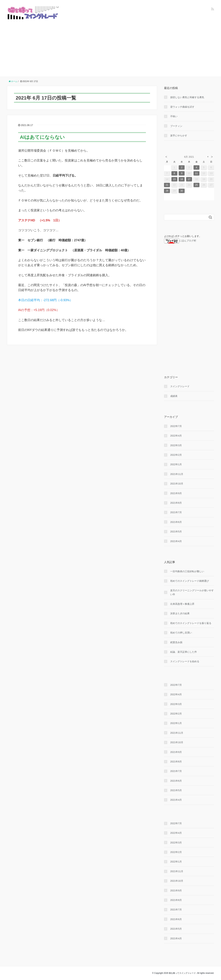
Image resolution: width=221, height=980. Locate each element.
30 (182, 191)
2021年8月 (176, 503)
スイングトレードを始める (185, 661)
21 (167, 185)
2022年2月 (176, 455)
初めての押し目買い (181, 633)
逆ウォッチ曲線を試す (182, 107)
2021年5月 (176, 532)
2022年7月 (176, 426)
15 (174, 179)
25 (196, 185)
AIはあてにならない (42, 137)
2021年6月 (176, 522)
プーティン (176, 126)
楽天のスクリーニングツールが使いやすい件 (192, 592)
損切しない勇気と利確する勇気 (187, 97)
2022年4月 (176, 436)
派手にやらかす (179, 136)
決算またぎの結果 (180, 613)
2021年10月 (177, 484)
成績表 (174, 396)
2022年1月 (176, 464)
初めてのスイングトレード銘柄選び (190, 581)
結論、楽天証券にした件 (184, 652)
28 (167, 191)
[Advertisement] (110, 45)
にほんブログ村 (180, 241)
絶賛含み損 (176, 642)
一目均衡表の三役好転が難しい (187, 571)
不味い (174, 116)
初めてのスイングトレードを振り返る (191, 623)
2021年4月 (176, 541)
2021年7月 (176, 512)
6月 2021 (189, 157)
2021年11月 (177, 474)
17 (189, 179)
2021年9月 (176, 493)
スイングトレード (180, 386)
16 (182, 179)
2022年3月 (176, 445)
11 (196, 173)
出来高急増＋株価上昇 (182, 604)
